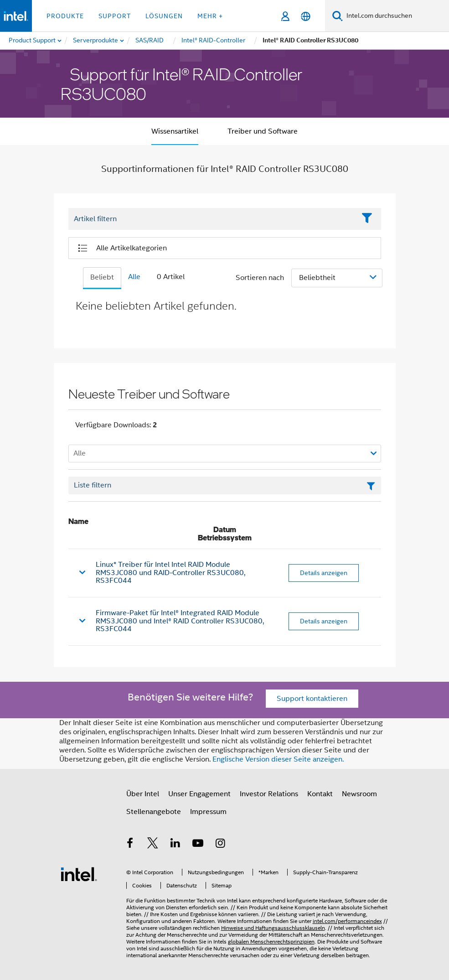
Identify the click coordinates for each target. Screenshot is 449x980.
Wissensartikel (175, 131)
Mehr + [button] (210, 16)
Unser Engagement (199, 794)
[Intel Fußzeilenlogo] (79, 874)
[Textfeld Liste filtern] (225, 486)
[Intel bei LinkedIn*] (175, 845)
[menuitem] (96, 41)
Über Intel (143, 794)
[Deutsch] (306, 16)
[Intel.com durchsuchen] (396, 16)
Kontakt (320, 794)
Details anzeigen (324, 573)
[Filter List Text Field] (212, 219)
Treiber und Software (263, 131)
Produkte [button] (65, 16)
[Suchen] (338, 16)
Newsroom (359, 794)
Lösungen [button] (164, 16)
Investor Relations (269, 794)
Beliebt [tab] (102, 277)
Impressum (208, 812)
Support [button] (115, 16)
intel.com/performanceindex (347, 921)
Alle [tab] (134, 277)
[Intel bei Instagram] (221, 845)
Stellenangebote (154, 812)
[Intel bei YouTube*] (198, 845)
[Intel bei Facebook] (130, 845)
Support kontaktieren (312, 699)
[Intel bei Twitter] (153, 845)
